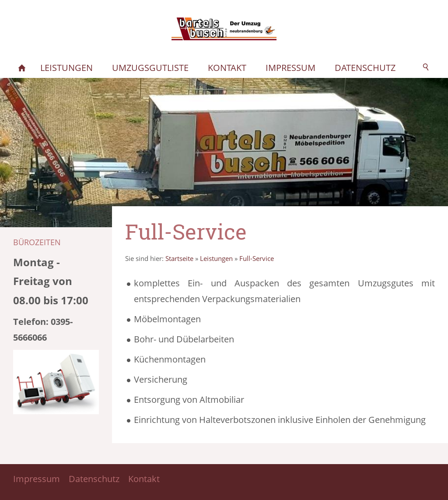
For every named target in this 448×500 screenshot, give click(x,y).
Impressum (37, 479)
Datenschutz (94, 479)
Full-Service (257, 258)
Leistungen (216, 258)
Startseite (179, 258)
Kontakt (144, 479)
